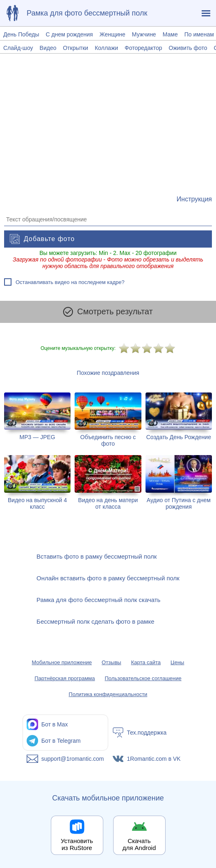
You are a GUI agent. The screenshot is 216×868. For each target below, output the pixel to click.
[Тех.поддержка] (151, 733)
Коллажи (106, 48)
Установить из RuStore (77, 844)
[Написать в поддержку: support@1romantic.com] (65, 759)
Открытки (75, 48)
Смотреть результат (108, 312)
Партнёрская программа (65, 678)
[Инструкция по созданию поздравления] (194, 199)
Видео (48, 48)
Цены (177, 662)
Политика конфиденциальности (108, 694)
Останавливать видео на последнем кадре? (70, 282)
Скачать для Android (139, 844)
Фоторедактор (143, 48)
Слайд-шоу (18, 48)
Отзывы (111, 662)
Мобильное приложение (62, 662)
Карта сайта (146, 662)
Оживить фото (188, 48)
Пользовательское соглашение (143, 678)
